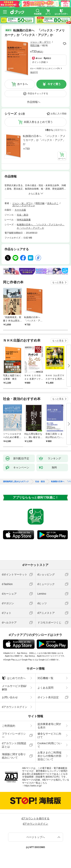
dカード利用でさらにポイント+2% (45, 68)
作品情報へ (34, 102)
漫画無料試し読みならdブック (16, 482)
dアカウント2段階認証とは (14, 745)
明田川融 (35, 45)
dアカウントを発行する (36, 818)
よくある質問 (45, 688)
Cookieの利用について (50, 745)
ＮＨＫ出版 (20, 210)
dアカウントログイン (15, 707)
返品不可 (34, 72)
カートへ (22, 84)
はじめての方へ (14, 678)
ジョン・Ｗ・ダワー (41, 42)
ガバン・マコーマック (24, 206)
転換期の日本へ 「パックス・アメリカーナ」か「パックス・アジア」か (44, 140)
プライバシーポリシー (14, 735)
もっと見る (58, 282)
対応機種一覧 (45, 678)
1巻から (49, 130)
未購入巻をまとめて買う (38, 122)
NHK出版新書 (24, 220)
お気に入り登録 (59, 114)
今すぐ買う (54, 84)
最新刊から (61, 130)
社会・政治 (23, 215)
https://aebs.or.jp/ (33, 786)
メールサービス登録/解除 (14, 688)
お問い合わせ (10, 697)
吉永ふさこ (53, 203)
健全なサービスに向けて (49, 735)
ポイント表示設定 (48, 697)
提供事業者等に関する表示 (49, 726)
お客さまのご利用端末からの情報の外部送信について (49, 756)
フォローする (65, 44)
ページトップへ (36, 837)
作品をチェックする (38, 93)
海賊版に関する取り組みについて (14, 756)
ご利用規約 (9, 726)
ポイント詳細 (39, 62)
